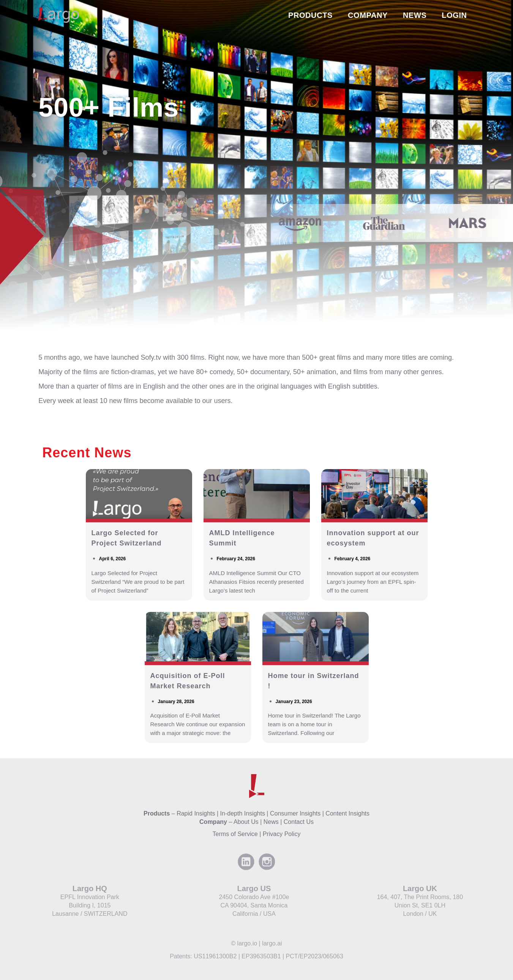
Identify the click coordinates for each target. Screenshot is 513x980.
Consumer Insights (295, 813)
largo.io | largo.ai (260, 943)
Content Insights (347, 813)
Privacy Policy (282, 834)
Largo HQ (90, 888)
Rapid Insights (196, 813)
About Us (246, 822)
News (271, 822)
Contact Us (299, 822)
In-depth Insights (243, 813)
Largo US (254, 888)
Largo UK (420, 888)
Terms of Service (235, 834)
